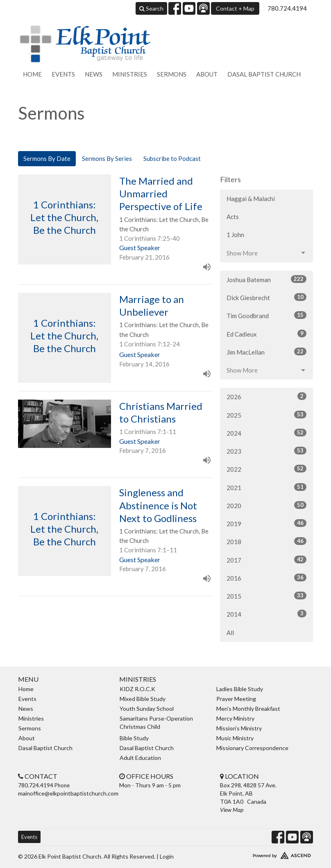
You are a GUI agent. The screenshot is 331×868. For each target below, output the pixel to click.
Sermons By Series (107, 158)
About (207, 74)
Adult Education (140, 758)
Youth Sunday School (147, 709)
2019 (266, 523)
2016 (266, 578)
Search (151, 8)
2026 (266, 396)
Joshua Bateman (266, 279)
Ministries (130, 74)
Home (32, 74)
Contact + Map (235, 8)
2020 (266, 505)
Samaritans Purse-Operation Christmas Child (156, 722)
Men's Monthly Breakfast (248, 709)
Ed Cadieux (266, 334)
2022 (266, 469)
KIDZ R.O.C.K (137, 689)
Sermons (172, 74)
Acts (233, 217)
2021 (266, 487)
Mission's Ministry (239, 728)
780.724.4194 (287, 8)
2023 (266, 451)
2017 (266, 560)
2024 (266, 433)
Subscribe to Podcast (172, 158)
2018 (266, 541)
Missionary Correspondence (252, 748)
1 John (235, 235)
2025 (266, 415)
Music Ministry (235, 738)
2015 (266, 596)
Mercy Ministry (235, 718)
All (230, 633)
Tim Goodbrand (266, 315)
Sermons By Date (47, 158)
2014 (266, 614)
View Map (232, 810)
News (94, 74)
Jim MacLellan (266, 352)
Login (167, 856)
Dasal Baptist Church (264, 74)
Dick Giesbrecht (266, 297)
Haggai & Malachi (251, 199)
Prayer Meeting (236, 699)
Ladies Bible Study (240, 689)
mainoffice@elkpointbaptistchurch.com (68, 793)
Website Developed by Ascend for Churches (266, 854)
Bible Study (134, 738)
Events (63, 74)
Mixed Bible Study (143, 699)
